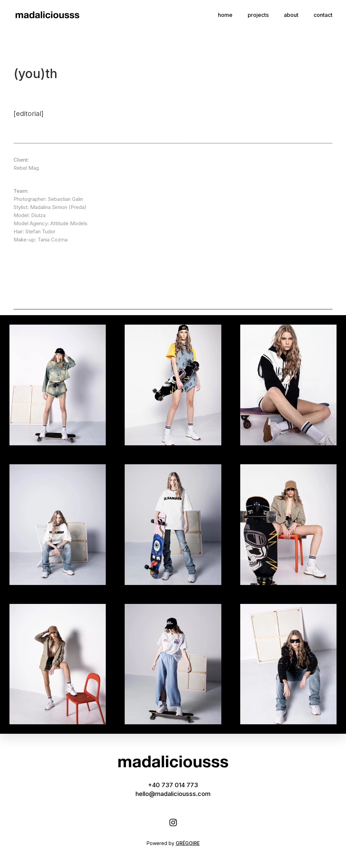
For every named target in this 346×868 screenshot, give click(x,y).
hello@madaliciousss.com (173, 794)
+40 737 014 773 (173, 785)
